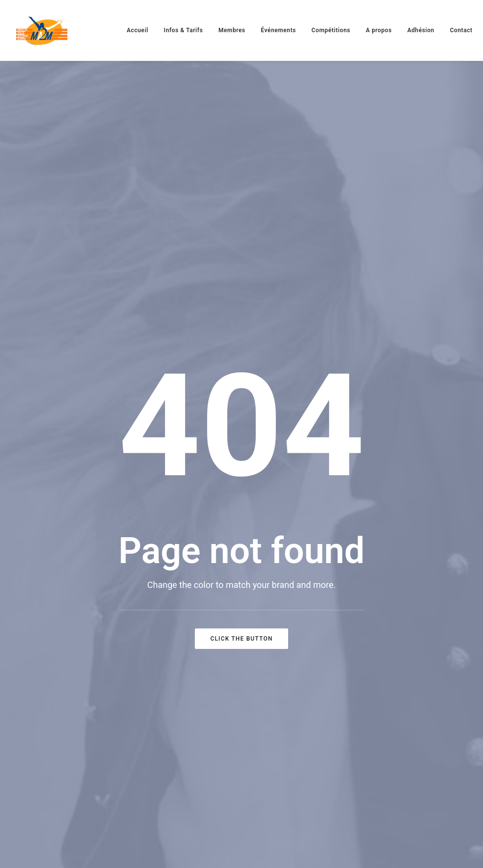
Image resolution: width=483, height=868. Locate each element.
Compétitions (331, 30)
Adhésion (421, 30)
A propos (379, 30)
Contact (461, 30)
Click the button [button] (242, 639)
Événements (278, 30)
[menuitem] (138, 30)
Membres (232, 30)
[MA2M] (42, 30)
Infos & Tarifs (183, 30)
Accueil (138, 30)
